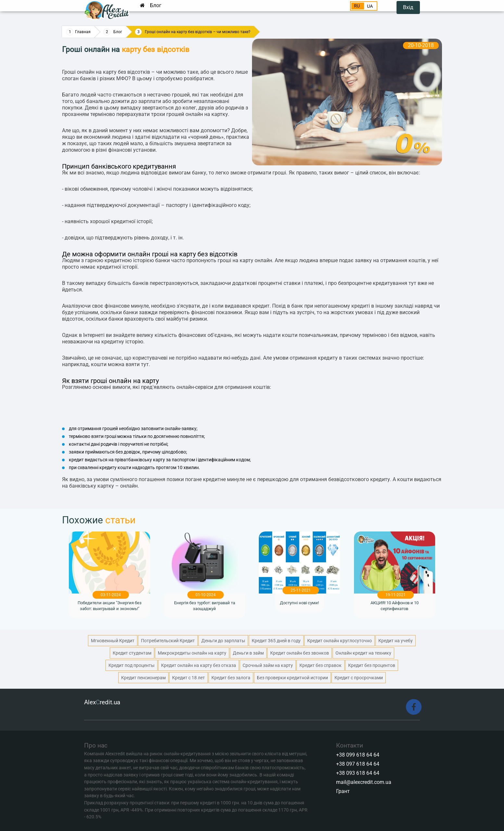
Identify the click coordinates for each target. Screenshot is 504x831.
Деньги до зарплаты (223, 641)
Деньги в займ (248, 653)
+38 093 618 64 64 (358, 773)
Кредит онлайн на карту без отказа (199, 665)
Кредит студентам (132, 653)
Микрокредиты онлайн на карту (192, 653)
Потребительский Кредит (168, 641)
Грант (343, 791)
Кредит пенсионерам (143, 678)
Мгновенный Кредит (113, 641)
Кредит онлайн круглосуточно (340, 641)
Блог (156, 5)
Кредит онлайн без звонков (300, 653)
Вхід (408, 7)
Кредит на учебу (396, 641)
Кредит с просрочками (359, 678)
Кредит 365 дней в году (276, 641)
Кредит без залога (231, 678)
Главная (83, 32)
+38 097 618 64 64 (358, 764)
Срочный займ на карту (268, 665)
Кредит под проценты (132, 665)
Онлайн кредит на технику (363, 653)
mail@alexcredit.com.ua (364, 782)
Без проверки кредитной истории (292, 678)
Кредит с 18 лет (189, 678)
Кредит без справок (321, 665)
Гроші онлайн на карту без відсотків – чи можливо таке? (198, 32)
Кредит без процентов (372, 665)
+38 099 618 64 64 (358, 755)
